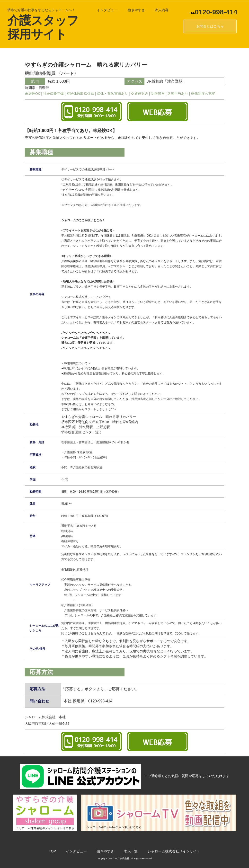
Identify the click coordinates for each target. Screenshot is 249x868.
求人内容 (159, 10)
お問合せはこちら (207, 26)
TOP (49, 851)
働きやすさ (133, 10)
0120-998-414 (210, 12)
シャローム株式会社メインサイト (171, 851)
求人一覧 (128, 851)
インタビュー (104, 10)
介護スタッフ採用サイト (40, 27)
